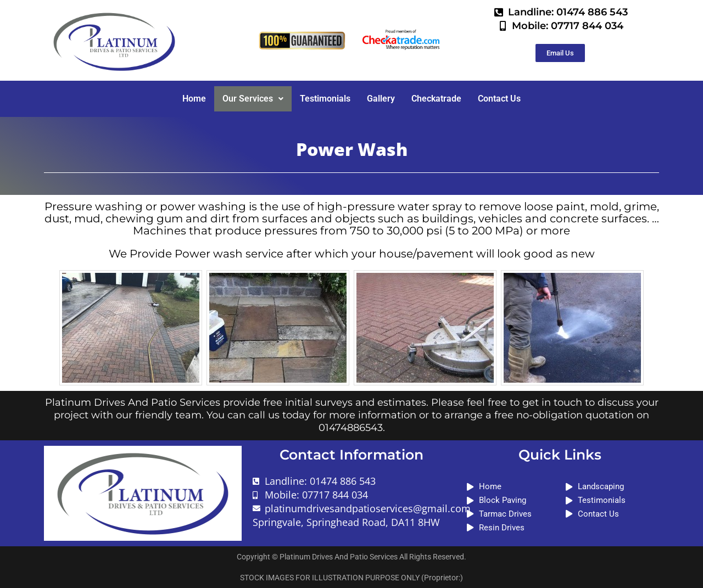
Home (194, 99)
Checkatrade (436, 99)
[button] (253, 99)
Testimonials (325, 99)
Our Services (253, 99)
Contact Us (499, 99)
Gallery (381, 99)
